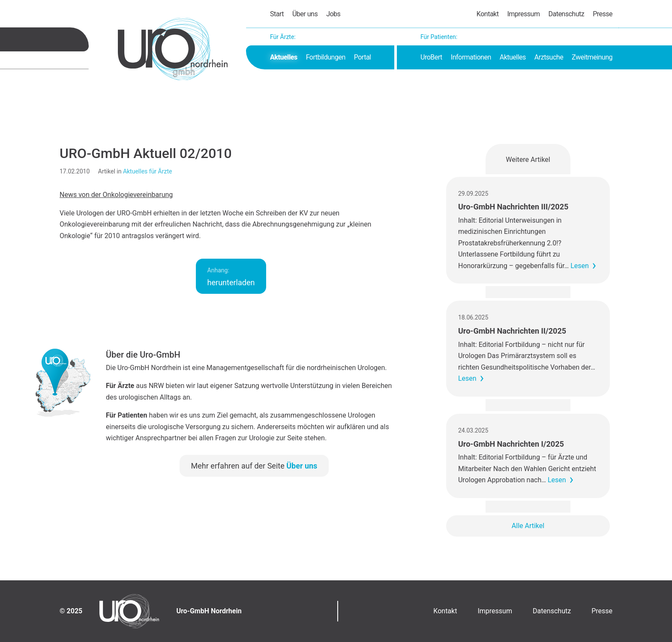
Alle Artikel (528, 526)
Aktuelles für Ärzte (148, 171)
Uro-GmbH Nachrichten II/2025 (512, 331)
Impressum (523, 14)
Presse (603, 14)
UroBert (431, 57)
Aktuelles (284, 57)
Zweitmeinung (592, 57)
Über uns (305, 14)
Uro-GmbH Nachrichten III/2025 (513, 207)
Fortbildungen (326, 57)
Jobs (333, 14)
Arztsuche (549, 57)
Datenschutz (566, 14)
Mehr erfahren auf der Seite (254, 466)
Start (277, 14)
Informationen (471, 57)
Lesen (580, 266)
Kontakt (488, 14)
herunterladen (231, 277)
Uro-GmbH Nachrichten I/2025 (511, 444)
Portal (363, 57)
